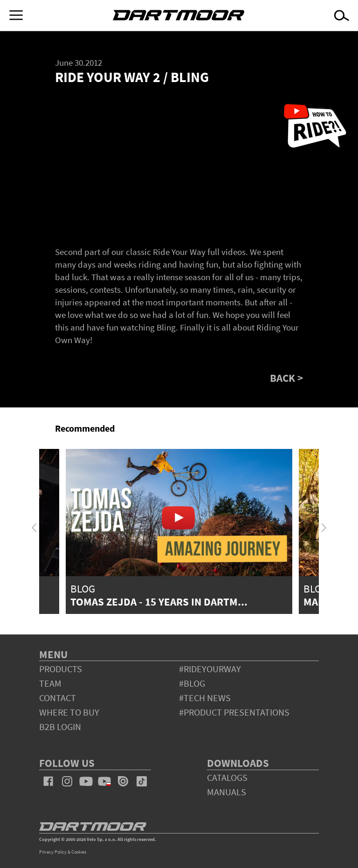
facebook (48, 781)
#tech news (205, 698)
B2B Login (60, 727)
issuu (123, 781)
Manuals (227, 792)
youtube (86, 781)
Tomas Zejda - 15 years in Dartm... (159, 602)
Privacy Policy (53, 852)
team (50, 683)
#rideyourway (210, 669)
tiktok (142, 781)
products (61, 669)
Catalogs (227, 777)
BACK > (286, 378)
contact (58, 698)
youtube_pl (104, 781)
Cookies (79, 852)
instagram (67, 781)
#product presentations (234, 712)
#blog (192, 683)
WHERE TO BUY (69, 712)
